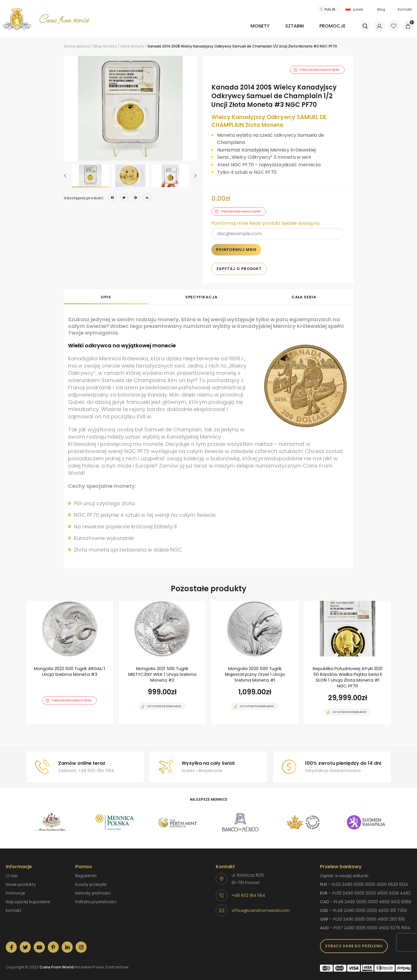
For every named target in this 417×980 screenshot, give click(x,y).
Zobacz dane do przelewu (354, 942)
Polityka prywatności (96, 898)
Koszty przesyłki (91, 881)
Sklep (98, 46)
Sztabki (287, 26)
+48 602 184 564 (248, 892)
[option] (130, 108)
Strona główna (77, 46)
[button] (65, 176)
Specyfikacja (201, 293)
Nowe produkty (21, 881)
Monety (246, 26)
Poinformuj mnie (236, 246)
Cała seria (304, 293)
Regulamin (86, 872)
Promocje (332, 26)
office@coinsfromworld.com (261, 907)
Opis (106, 293)
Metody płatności (93, 889)
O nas (12, 872)
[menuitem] (250, 30)
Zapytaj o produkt (239, 265)
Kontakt (405, 9)
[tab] (106, 293)
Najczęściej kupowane (28, 898)
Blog (381, 9)
